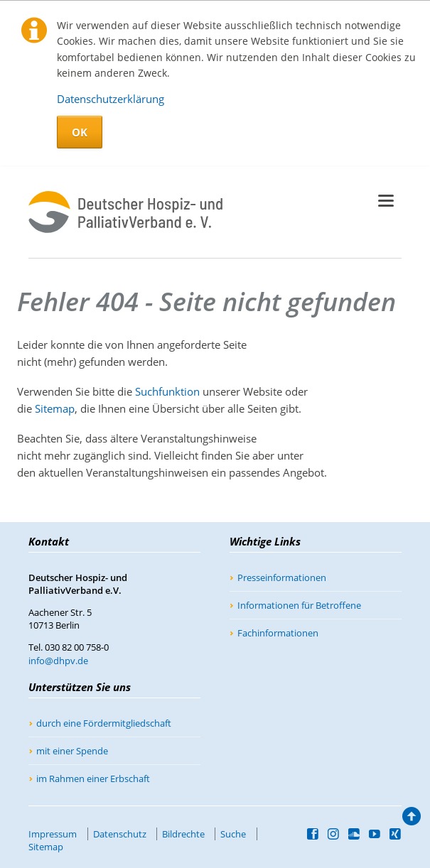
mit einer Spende (72, 751)
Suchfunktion (167, 391)
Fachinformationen (278, 633)
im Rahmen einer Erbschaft (93, 779)
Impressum (53, 834)
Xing (396, 834)
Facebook (313, 834)
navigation (386, 201)
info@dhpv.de (58, 661)
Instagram (334, 834)
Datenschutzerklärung (111, 99)
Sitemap (55, 408)
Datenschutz (120, 834)
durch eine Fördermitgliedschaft (104, 723)
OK (80, 132)
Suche (233, 834)
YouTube (375, 834)
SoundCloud (354, 834)
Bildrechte (183, 834)
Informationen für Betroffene (299, 605)
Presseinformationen (282, 577)
